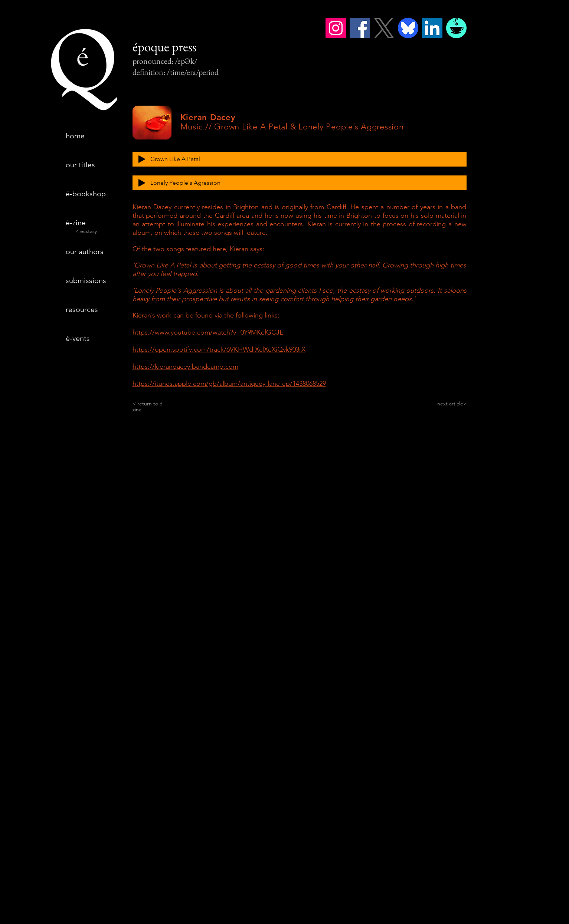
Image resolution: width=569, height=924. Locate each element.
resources (82, 309)
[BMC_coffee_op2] (456, 28)
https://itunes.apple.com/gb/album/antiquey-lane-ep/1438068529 (229, 384)
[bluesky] (408, 28)
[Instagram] (336, 28)
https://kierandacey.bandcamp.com (185, 366)
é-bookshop (86, 194)
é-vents (78, 338)
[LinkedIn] (432, 28)
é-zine (76, 223)
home (75, 136)
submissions (86, 280)
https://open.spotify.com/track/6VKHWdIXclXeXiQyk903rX (219, 349)
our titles (80, 165)
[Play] (142, 159)
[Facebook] (360, 28)
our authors (85, 251)
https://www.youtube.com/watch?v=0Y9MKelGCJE (208, 332)
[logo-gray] (384, 28)
